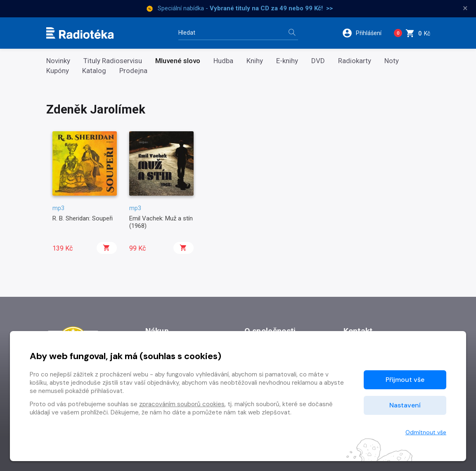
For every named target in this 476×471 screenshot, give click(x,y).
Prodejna (133, 71)
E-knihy (287, 61)
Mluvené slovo (178, 61)
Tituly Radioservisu (113, 61)
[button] (365, 33)
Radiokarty (355, 61)
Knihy (255, 61)
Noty (392, 61)
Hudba (223, 61)
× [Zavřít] (465, 8)
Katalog (94, 71)
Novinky (58, 61)
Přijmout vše (405, 380)
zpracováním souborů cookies (182, 404)
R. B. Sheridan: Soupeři (83, 218)
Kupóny (58, 71)
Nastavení (405, 405)
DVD (318, 61)
